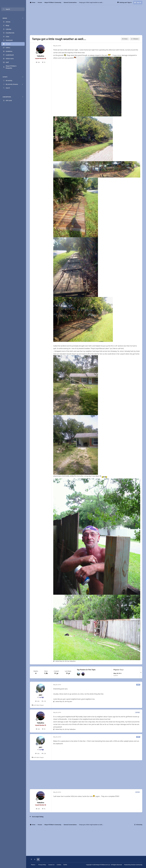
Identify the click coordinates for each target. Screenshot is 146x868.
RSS (65, 865)
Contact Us (51, 865)
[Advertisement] (86, 20)
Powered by (133, 865)
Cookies (59, 865)
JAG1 (41, 695)
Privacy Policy (42, 865)
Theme (34, 865)
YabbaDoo (41, 56)
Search (6, 9)
